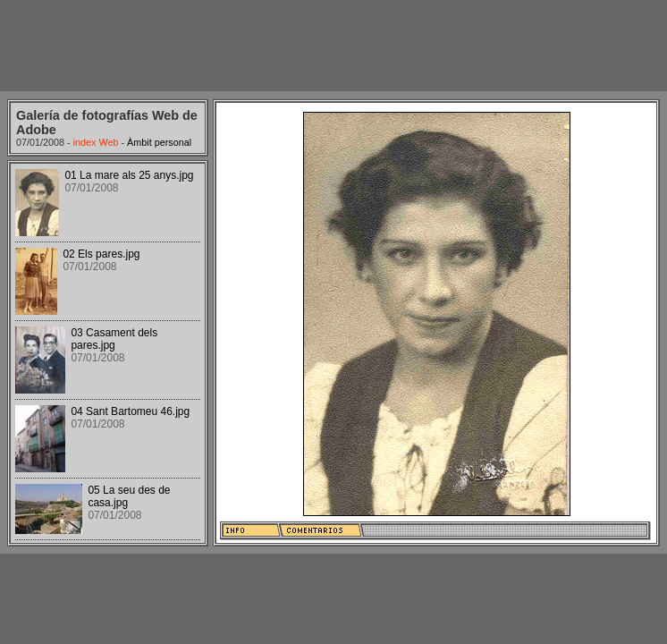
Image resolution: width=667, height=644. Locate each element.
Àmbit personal (159, 142)
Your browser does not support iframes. (108, 353)
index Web (96, 142)
